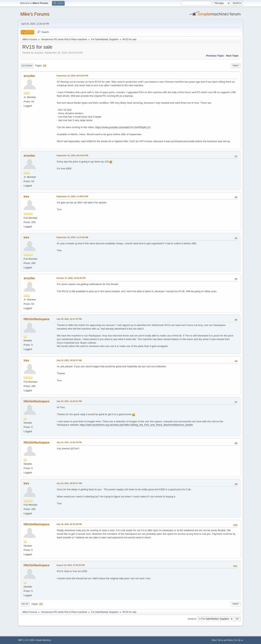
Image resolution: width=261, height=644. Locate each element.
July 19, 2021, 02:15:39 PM (69, 524)
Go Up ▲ (239, 640)
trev (26, 196)
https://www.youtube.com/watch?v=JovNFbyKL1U (123, 127)
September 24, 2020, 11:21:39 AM (72, 237)
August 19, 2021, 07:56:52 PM (70, 565)
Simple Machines (43, 640)
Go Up (25, 604)
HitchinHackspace (37, 319)
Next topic (232, 56)
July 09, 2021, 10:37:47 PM (69, 319)
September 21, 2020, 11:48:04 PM (72, 196)
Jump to (192, 619)
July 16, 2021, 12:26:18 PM (69, 442)
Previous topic (215, 56)
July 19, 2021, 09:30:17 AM (69, 483)
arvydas (29, 76)
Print (236, 66)
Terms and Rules (225, 640)
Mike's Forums (35, 14)
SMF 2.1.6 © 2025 (26, 640)
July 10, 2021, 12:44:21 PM (69, 401)
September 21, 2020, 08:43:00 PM (72, 155)
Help (214, 640)
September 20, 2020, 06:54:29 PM (72, 76)
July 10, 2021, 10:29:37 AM (69, 360)
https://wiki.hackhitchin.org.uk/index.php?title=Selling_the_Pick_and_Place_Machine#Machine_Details (136, 425)
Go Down (27, 66)
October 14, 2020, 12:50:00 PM (71, 278)
